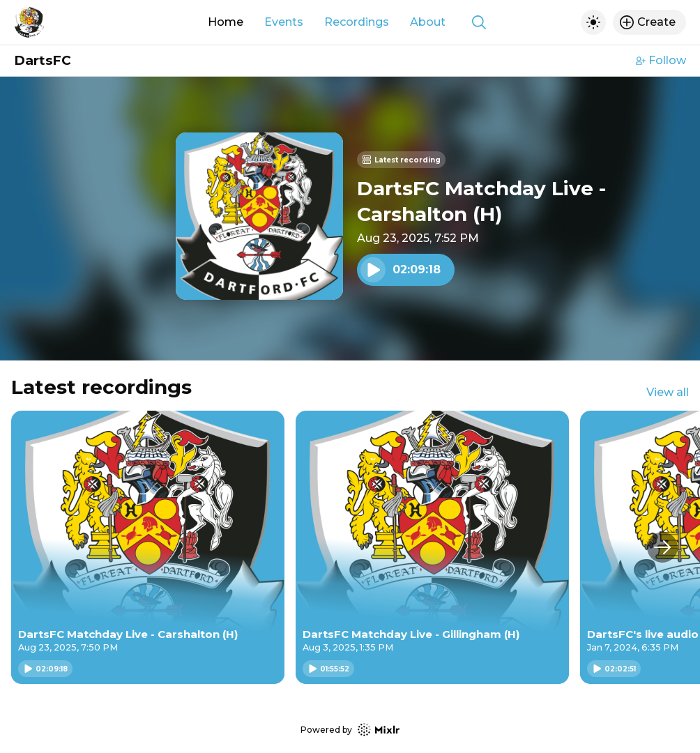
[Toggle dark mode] (593, 22)
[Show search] (479, 22)
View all (668, 392)
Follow (661, 60)
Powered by (350, 730)
